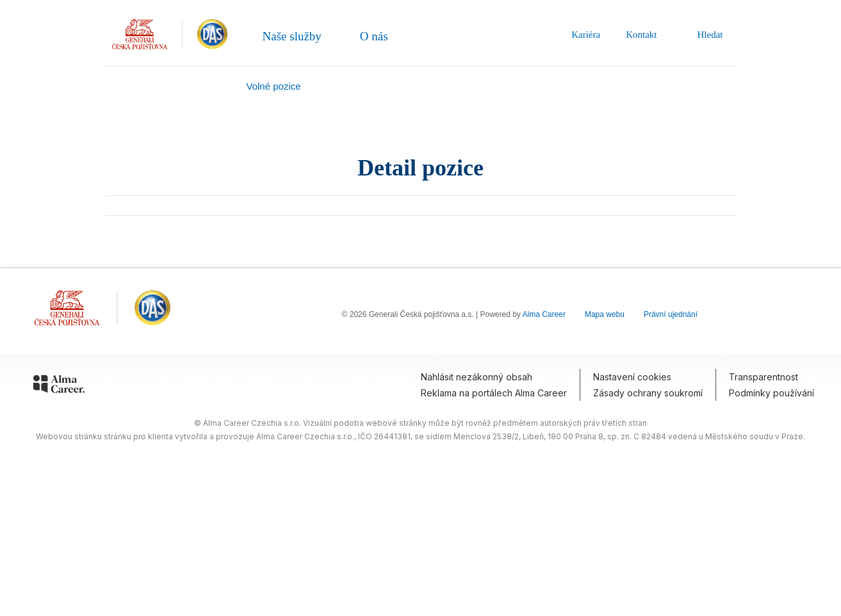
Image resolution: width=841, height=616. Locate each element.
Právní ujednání (671, 314)
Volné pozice (274, 86)
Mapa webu (605, 314)
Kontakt (641, 35)
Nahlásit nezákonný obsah (477, 377)
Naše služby (292, 36)
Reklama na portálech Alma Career (494, 393)
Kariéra (586, 35)
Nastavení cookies (632, 377)
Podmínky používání (772, 393)
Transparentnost (763, 377)
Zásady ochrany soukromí (648, 393)
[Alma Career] (59, 386)
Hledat (703, 34)
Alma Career (544, 314)
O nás (374, 36)
